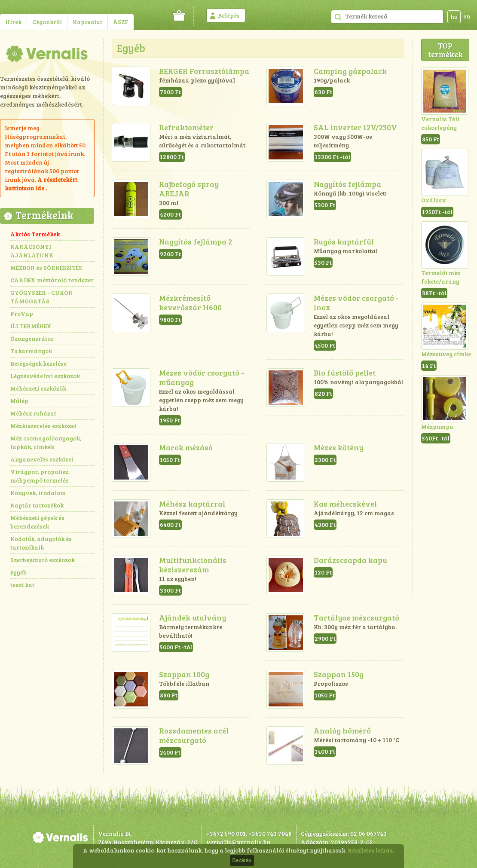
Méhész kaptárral (192, 504)
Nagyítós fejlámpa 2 (196, 241)
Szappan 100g (184, 674)
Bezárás (242, 860)
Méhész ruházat (33, 413)
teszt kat (22, 585)
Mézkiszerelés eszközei (43, 426)
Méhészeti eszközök (38, 388)
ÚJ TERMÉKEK (31, 326)
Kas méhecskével (345, 504)
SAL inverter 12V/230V (355, 127)
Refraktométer (186, 127)
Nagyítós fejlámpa (347, 184)
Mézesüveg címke (446, 354)
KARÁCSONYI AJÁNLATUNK (32, 251)
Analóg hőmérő (342, 730)
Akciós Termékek (35, 234)
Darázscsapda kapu (350, 560)
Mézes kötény (338, 447)
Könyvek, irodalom (38, 493)
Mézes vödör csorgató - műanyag (202, 377)
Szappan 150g (339, 674)
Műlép (19, 401)
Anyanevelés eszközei (42, 459)
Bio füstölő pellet (345, 373)
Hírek (13, 22)
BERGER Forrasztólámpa (204, 71)
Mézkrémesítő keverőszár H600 (190, 303)
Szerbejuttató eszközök (43, 560)
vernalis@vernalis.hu (238, 842)
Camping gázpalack (350, 71)
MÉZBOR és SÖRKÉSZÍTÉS (46, 267)
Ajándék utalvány (193, 617)
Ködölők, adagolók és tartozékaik (41, 543)
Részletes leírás (370, 850)
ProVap (22, 313)
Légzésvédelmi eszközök (45, 376)
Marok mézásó (186, 447)
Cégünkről (47, 22)
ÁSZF (121, 22)
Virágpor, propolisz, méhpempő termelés (40, 476)
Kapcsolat (87, 22)
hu (454, 17)
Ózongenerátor (32, 338)
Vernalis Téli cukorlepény (440, 123)
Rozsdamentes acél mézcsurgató (194, 735)
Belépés (229, 15)
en (467, 16)
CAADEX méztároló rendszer (52, 280)
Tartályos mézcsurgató (356, 617)
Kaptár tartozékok (37, 505)
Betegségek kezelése (38, 363)
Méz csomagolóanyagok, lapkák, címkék (46, 442)
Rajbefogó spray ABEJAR (189, 189)
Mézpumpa (437, 426)
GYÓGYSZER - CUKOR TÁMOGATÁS (41, 297)
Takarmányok (31, 351)
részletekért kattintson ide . (41, 184)
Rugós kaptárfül (344, 241)
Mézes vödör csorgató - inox (356, 303)
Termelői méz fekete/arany (441, 277)
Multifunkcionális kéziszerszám (193, 565)
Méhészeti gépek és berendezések (37, 522)
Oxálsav (433, 200)
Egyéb (18, 572)
